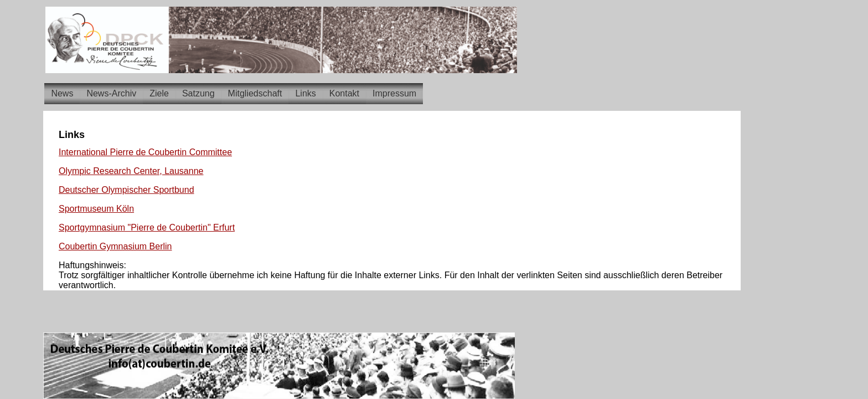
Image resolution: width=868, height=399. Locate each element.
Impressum (394, 93)
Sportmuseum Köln (96, 209)
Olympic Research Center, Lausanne (131, 171)
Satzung (198, 93)
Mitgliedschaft (255, 93)
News (62, 93)
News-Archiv (111, 93)
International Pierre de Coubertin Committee (145, 152)
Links (305, 93)
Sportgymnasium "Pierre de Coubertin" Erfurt (147, 227)
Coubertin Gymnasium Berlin (115, 246)
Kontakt (344, 93)
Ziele (159, 93)
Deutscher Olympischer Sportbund (126, 190)
